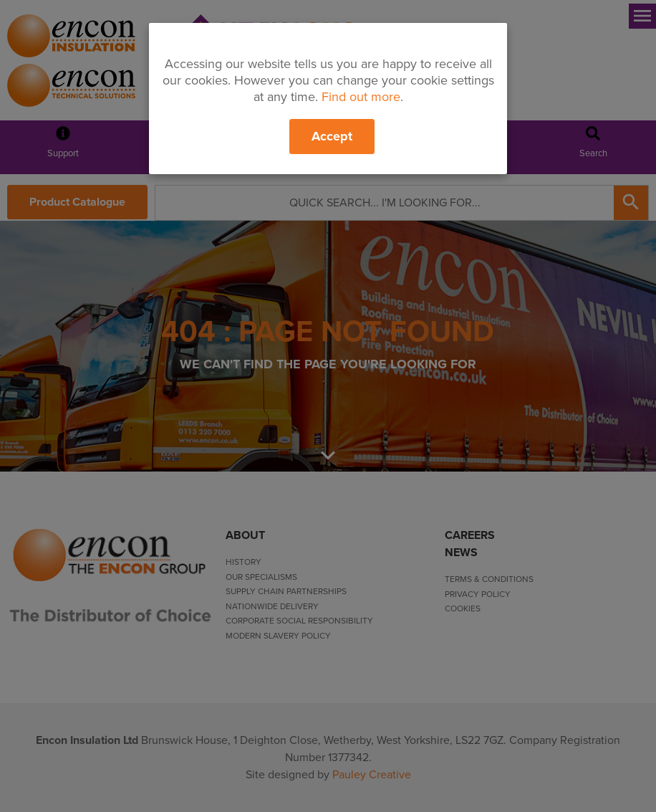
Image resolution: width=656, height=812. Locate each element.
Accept (332, 136)
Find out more (361, 97)
